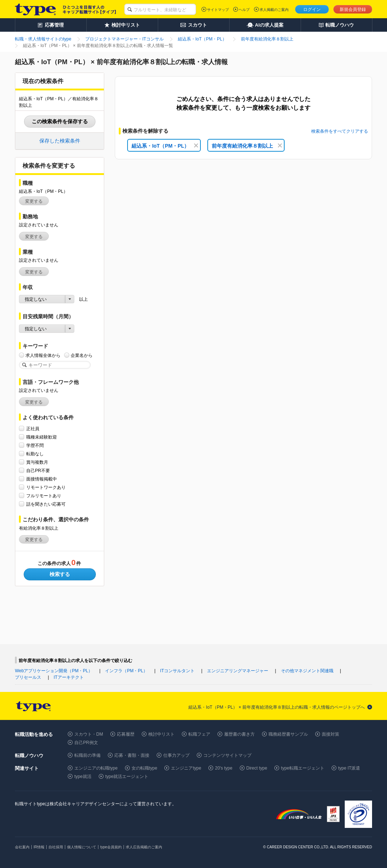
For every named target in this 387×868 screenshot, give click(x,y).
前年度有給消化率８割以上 (247, 146)
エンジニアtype (186, 768)
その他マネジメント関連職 (307, 671)
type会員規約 (111, 847)
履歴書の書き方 (239, 734)
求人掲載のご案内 (274, 10)
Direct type (257, 768)
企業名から (82, 355)
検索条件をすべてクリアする (340, 131)
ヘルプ (244, 10)
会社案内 (22, 847)
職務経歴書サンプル (288, 734)
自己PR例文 (86, 743)
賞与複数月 (37, 462)
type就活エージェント (127, 776)
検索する (60, 574)
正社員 (33, 429)
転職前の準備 (87, 755)
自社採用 (56, 847)
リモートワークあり (46, 487)
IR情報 (39, 847)
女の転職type (144, 768)
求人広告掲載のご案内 (144, 847)
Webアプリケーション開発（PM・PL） (54, 671)
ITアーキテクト (69, 677)
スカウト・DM (89, 734)
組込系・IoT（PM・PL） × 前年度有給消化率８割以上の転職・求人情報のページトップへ (277, 707)
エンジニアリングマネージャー (238, 671)
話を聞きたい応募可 (46, 504)
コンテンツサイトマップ (227, 755)
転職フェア (199, 734)
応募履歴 (126, 734)
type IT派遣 (349, 768)
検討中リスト (161, 734)
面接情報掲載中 (42, 479)
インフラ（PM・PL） (126, 671)
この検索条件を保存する (60, 121)
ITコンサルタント (177, 671)
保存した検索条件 (60, 141)
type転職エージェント (303, 768)
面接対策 (331, 734)
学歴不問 (35, 445)
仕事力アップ (176, 755)
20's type (224, 768)
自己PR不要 (38, 470)
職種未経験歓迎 (42, 437)
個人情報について (82, 847)
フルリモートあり (44, 496)
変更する (34, 201)
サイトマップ (218, 10)
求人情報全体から (43, 355)
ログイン (312, 9)
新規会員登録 (353, 9)
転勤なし (35, 454)
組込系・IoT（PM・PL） (165, 146)
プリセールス (28, 677)
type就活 (83, 776)
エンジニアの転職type (96, 768)
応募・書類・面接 (132, 755)
